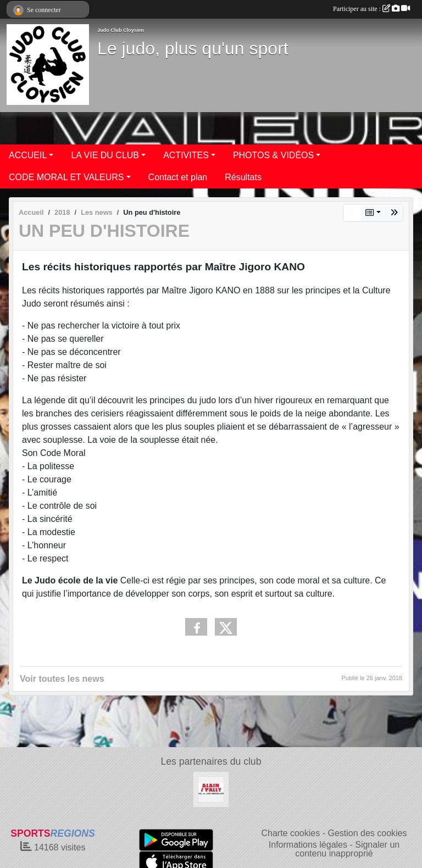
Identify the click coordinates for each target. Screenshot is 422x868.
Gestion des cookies (367, 833)
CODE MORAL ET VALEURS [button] (66, 177)
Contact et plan (178, 177)
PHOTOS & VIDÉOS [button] (273, 155)
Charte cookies (290, 833)
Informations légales (308, 845)
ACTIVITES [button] (186, 155)
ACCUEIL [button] (28, 155)
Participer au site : (371, 9)
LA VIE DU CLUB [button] (105, 155)
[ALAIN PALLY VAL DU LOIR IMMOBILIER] (211, 789)
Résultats (243, 177)
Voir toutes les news (62, 679)
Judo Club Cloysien (121, 30)
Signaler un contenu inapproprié (347, 849)
